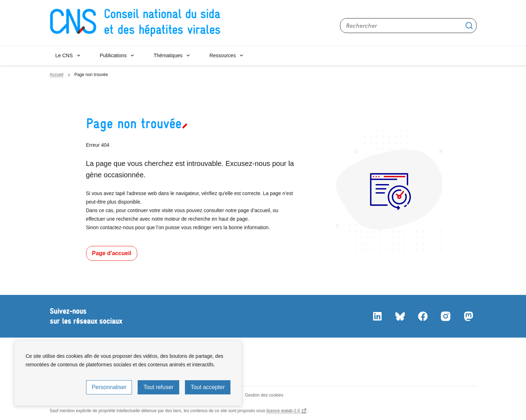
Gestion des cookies (264, 395)
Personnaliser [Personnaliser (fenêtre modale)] (109, 387)
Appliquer (469, 26)
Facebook (423, 316)
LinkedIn (377, 316)
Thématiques (168, 55)
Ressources (223, 55)
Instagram (445, 316)
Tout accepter (208, 387)
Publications (113, 55)
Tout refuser (158, 387)
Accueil (57, 75)
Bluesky (400, 316)
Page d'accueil (112, 253)
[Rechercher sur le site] (408, 26)
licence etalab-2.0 (283, 411)
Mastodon (468, 316)
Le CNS (64, 55)
